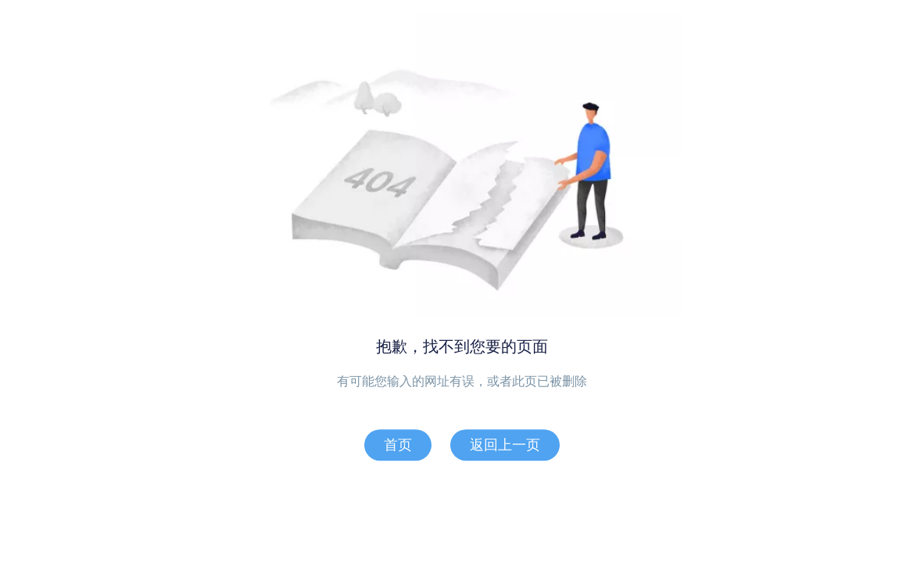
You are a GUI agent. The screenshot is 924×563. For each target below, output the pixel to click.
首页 (398, 445)
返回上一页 (505, 445)
